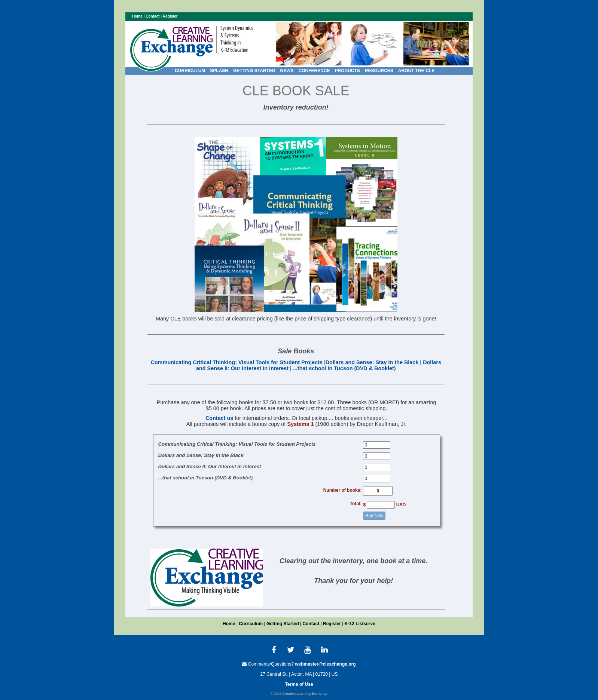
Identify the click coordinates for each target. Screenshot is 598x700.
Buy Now (374, 516)
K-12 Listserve (360, 624)
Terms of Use (299, 684)
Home (137, 16)
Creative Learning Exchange (305, 694)
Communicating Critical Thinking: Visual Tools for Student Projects (237, 362)
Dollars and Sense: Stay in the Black (372, 362)
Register (170, 16)
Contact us (219, 418)
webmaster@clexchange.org (325, 664)
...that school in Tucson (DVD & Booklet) (344, 368)
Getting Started (283, 624)
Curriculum (251, 624)
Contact (152, 16)
